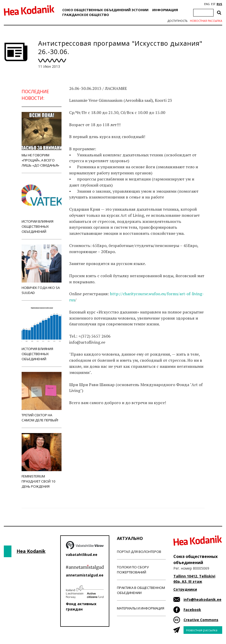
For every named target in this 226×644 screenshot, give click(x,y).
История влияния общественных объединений (42, 333)
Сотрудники (185, 589)
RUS (219, 4)
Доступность (177, 21)
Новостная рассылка (206, 21)
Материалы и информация (141, 608)
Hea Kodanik (31, 551)
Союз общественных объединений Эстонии (105, 10)
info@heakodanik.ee (202, 599)
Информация (165, 10)
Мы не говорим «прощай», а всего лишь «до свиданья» (42, 140)
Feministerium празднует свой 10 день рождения (42, 461)
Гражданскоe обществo (86, 15)
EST (213, 4)
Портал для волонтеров (139, 552)
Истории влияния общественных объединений (42, 206)
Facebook (192, 610)
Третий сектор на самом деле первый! (42, 397)
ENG (207, 4)
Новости (83, 429)
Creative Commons (201, 620)
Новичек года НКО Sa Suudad (42, 270)
